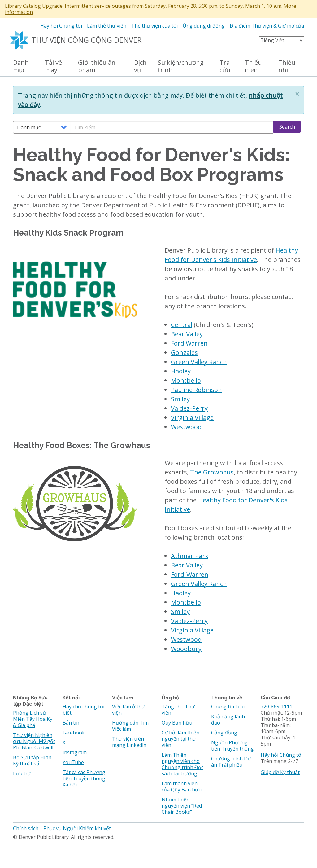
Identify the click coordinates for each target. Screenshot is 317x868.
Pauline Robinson (196, 390)
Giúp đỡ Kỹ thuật (280, 772)
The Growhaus (212, 472)
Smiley (180, 399)
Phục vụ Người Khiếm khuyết (77, 828)
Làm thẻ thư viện (107, 26)
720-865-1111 (276, 707)
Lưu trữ (22, 773)
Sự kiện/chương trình (181, 66)
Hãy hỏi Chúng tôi (61, 26)
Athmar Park (190, 556)
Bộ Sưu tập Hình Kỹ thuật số (32, 760)
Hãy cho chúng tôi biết (83, 710)
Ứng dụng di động (204, 26)
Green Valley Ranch (199, 362)
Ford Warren (189, 343)
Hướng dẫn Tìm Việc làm (130, 726)
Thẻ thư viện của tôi (154, 26)
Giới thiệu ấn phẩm (97, 66)
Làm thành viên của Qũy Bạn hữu (182, 786)
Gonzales (184, 352)
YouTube (73, 762)
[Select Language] (281, 40)
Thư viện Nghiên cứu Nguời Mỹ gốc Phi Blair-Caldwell (34, 741)
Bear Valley (187, 334)
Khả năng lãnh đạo (228, 720)
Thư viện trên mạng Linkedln (129, 742)
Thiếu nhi (287, 66)
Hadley (181, 371)
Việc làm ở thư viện (128, 710)
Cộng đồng (224, 733)
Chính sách (26, 828)
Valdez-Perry (189, 408)
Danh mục (21, 66)
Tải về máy (53, 66)
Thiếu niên (253, 66)
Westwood (186, 427)
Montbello (186, 380)
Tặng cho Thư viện (178, 710)
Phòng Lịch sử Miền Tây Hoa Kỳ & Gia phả (33, 719)
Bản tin (71, 723)
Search (287, 127)
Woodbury (186, 649)
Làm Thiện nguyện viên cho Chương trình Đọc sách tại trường (182, 764)
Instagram (75, 752)
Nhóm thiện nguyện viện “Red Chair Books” (182, 806)
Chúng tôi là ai (228, 707)
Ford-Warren (190, 574)
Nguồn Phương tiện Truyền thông (232, 746)
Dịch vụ (140, 66)
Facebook (74, 733)
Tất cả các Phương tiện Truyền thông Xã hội (84, 778)
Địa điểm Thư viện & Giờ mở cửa (267, 26)
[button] (297, 94)
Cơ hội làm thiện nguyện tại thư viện (180, 739)
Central (182, 325)
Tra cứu (225, 66)
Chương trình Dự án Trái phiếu (231, 762)
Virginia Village (192, 418)
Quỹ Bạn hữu (177, 723)
